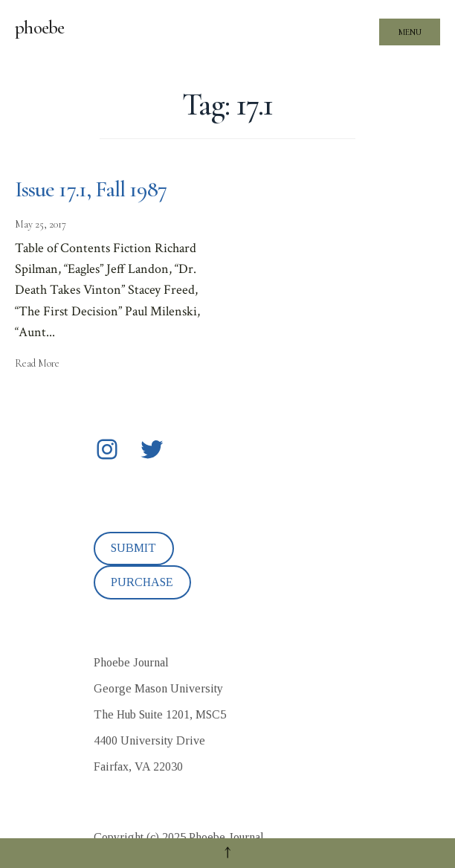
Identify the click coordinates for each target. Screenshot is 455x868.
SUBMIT (133, 548)
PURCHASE (142, 582)
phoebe (40, 28)
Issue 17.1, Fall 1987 (91, 189)
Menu (410, 32)
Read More (37, 363)
